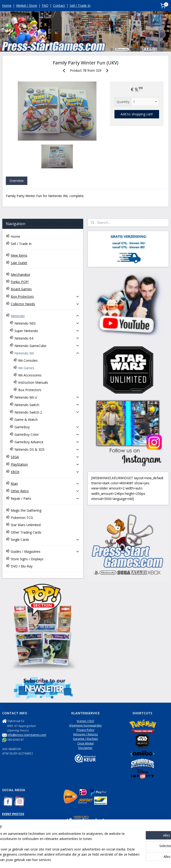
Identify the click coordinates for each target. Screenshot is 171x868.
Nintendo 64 (47, 338)
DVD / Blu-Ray (22, 566)
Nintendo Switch (47, 405)
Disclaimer (85, 748)
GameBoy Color (47, 434)
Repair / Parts (45, 498)
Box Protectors (45, 296)
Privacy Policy (85, 730)
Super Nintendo (47, 331)
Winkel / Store (27, 5)
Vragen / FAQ (85, 721)
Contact (59, 5)
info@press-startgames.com (27, 735)
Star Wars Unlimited (26, 525)
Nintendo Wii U (47, 397)
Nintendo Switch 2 (47, 412)
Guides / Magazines (45, 551)
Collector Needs (45, 304)
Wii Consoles (28, 360)
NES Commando (13, 836)
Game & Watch (26, 420)
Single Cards (45, 540)
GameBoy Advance (47, 442)
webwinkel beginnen (98, 859)
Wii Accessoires (30, 375)
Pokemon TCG (22, 518)
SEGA (45, 457)
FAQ (45, 5)
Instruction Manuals (33, 382)
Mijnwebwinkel (139, 859)
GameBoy (47, 427)
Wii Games (26, 368)
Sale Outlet (19, 263)
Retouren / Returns (85, 734)
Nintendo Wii (47, 353)
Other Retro (45, 491)
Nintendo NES (47, 323)
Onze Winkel (85, 743)
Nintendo (45, 316)
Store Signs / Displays (27, 559)
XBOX (45, 472)
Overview (17, 181)
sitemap (70, 859)
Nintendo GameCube (47, 346)
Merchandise (20, 275)
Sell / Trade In (80, 5)
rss (80, 859)
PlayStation (45, 464)
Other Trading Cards (26, 532)
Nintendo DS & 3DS (47, 449)
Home (7, 5)
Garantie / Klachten (85, 739)
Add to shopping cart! (137, 114)
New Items (19, 255)
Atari (45, 484)
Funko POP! (20, 282)
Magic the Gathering (26, 510)
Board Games (21, 289)
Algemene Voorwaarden (85, 725)
